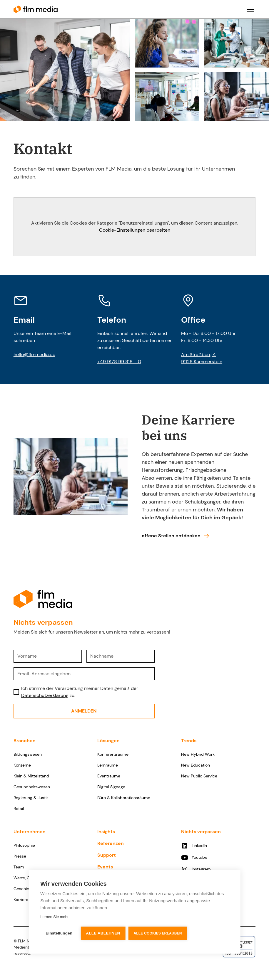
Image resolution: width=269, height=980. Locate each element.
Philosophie (24, 845)
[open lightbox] (65, 70)
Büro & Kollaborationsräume (124, 798)
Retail (19, 809)
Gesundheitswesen (32, 787)
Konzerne (22, 765)
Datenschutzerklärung (45, 695)
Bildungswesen (28, 754)
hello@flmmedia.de (34, 355)
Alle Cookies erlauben (158, 933)
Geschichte (24, 889)
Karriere (21, 900)
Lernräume (108, 765)
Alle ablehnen (103, 933)
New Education (196, 765)
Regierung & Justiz (31, 798)
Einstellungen (59, 933)
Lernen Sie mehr (54, 917)
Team (19, 867)
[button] (250, 9)
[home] (36, 9)
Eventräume (109, 776)
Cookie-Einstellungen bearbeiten (135, 230)
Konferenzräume (113, 754)
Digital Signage (111, 787)
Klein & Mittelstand (31, 776)
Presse (20, 856)
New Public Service (199, 776)
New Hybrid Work (198, 754)
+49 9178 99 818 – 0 (119, 362)
